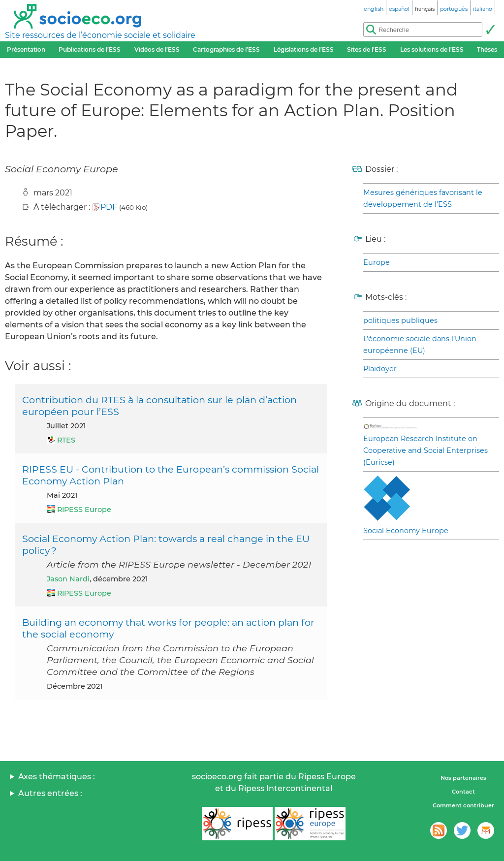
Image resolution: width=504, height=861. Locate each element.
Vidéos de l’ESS (157, 49)
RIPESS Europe (84, 510)
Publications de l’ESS (90, 49)
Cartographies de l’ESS (226, 49)
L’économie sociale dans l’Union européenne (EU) (420, 345)
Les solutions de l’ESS (432, 49)
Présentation (26, 49)
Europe (377, 262)
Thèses (487, 49)
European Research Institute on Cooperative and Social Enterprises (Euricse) (425, 450)
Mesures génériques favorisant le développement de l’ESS (423, 198)
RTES (66, 440)
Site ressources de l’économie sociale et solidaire (100, 35)
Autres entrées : (50, 793)
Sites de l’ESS (367, 49)
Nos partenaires (463, 778)
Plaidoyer (380, 369)
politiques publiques (400, 320)
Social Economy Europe (406, 531)
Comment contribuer (463, 805)
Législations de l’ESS (304, 49)
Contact (463, 792)
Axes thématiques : (57, 777)
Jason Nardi (68, 579)
